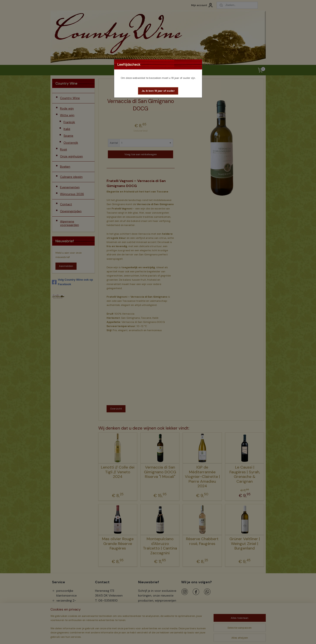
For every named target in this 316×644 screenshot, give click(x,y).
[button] (158, 91)
